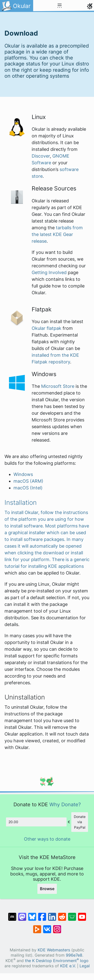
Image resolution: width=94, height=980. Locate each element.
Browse (47, 889)
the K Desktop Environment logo (57, 961)
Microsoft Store (58, 386)
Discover (41, 156)
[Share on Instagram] (57, 927)
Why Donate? (65, 804)
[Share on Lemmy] (72, 914)
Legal (85, 966)
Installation (21, 502)
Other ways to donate (47, 839)
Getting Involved (49, 272)
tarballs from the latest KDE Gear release (57, 234)
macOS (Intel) (28, 488)
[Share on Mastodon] (22, 914)
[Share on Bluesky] (32, 914)
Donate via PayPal (80, 822)
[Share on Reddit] (62, 914)
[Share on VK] (47, 927)
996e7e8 (74, 955)
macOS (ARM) (28, 481)
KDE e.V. (68, 966)
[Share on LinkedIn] (52, 914)
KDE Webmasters (54, 950)
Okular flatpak (47, 328)
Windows (23, 474)
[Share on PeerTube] (37, 927)
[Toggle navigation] (60, 6)
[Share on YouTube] (82, 914)
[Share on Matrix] (12, 914)
